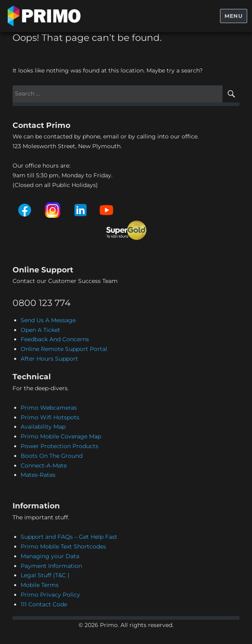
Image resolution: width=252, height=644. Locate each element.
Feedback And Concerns (55, 339)
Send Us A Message (48, 320)
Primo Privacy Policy (50, 595)
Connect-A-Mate (44, 465)
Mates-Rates (38, 475)
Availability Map (43, 427)
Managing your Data (50, 556)
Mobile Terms (40, 585)
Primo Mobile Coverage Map (61, 436)
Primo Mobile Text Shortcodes (63, 546)
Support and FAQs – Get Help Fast (69, 537)
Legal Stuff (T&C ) (45, 575)
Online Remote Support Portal (64, 349)
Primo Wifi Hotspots (50, 417)
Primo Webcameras (49, 408)
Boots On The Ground (52, 456)
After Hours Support (49, 359)
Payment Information (51, 566)
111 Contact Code (44, 604)
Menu (233, 16)
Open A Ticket (40, 330)
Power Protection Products (59, 446)
